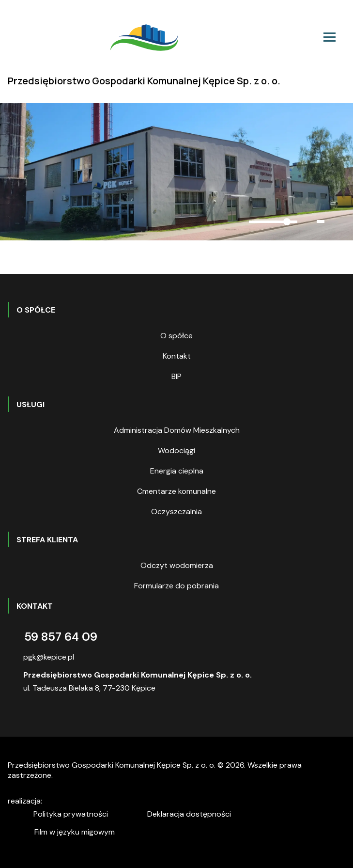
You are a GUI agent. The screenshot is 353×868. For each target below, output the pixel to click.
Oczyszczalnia (176, 512)
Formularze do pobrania (176, 586)
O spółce (176, 336)
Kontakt (177, 356)
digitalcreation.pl (89, 802)
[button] (228, 222)
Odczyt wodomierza (177, 565)
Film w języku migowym (75, 832)
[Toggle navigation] (330, 37)
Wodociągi (176, 450)
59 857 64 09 (61, 637)
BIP (176, 376)
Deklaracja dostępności (189, 814)
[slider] (273, 222)
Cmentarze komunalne (176, 491)
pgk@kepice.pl (49, 657)
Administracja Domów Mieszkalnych (177, 430)
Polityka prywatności (71, 814)
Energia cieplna (177, 471)
